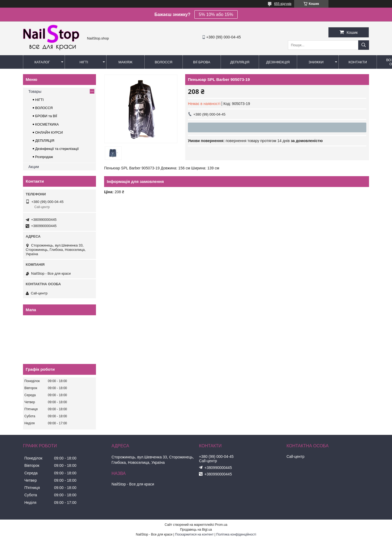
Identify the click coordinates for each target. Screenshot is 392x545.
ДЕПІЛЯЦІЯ (45, 141)
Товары (35, 91)
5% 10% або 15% (216, 14)
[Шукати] (364, 45)
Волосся (163, 62)
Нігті (84, 62)
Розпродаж (44, 157)
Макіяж (125, 62)
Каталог (42, 62)
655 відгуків (283, 4)
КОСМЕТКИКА (47, 124)
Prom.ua (221, 525)
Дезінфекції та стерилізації (57, 149)
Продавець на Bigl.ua (196, 530)
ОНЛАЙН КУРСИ (49, 132)
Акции (34, 167)
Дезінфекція (278, 62)
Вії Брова (202, 62)
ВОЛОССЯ (44, 108)
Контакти (358, 62)
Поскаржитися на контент (194, 534)
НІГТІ (39, 100)
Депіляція (240, 62)
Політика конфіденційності (236, 534)
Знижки (316, 62)
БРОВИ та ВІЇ (46, 116)
